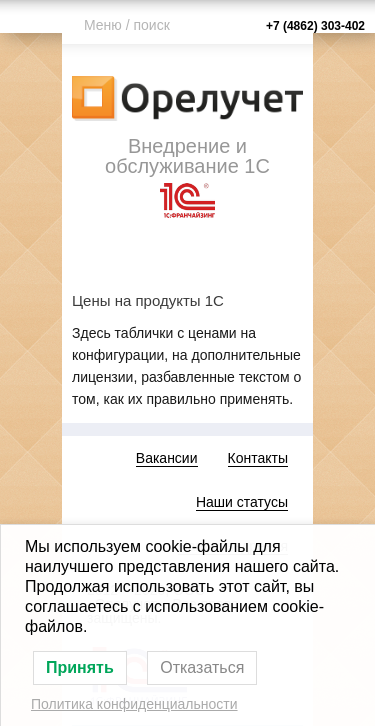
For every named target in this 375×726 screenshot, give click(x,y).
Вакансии (167, 458)
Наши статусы (242, 502)
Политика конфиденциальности (134, 704)
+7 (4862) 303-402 (315, 26)
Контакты (258, 458)
